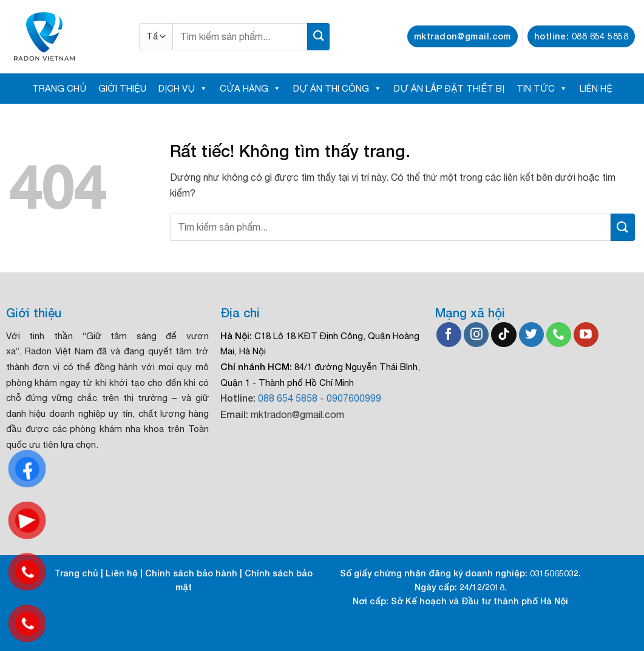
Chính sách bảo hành (191, 573)
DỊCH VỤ (183, 88)
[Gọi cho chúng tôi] (559, 335)
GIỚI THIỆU (122, 88)
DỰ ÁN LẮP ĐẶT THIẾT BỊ (449, 88)
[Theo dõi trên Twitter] (531, 335)
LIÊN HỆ (596, 88)
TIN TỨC (542, 88)
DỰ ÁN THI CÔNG (337, 88)
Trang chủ (76, 573)
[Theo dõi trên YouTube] (586, 335)
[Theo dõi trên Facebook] (449, 335)
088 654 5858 (288, 398)
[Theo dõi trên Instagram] (476, 335)
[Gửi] (318, 37)
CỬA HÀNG (250, 88)
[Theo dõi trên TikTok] (503, 335)
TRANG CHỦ (59, 88)
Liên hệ (122, 573)
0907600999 (354, 398)
